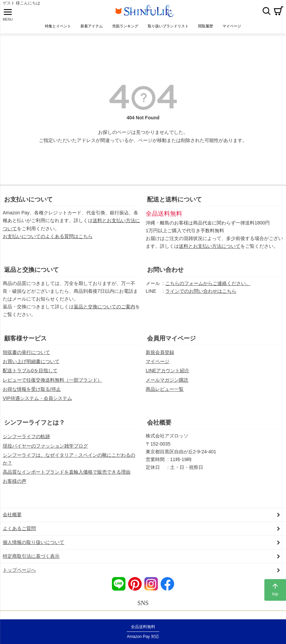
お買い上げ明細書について (31, 366)
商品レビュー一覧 (165, 394)
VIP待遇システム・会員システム (37, 403)
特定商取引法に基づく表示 (31, 561)
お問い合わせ (165, 275)
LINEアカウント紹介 (168, 376)
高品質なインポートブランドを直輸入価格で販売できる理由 (67, 477)
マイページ (158, 366)
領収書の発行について (26, 357)
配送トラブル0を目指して (30, 376)
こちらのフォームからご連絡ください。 (208, 288)
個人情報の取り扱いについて (33, 547)
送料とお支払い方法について (210, 251)
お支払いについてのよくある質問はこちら (48, 241)
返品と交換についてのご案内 (104, 312)
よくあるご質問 (19, 533)
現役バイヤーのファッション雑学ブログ (45, 451)
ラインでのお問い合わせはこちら (201, 296)
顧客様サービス (25, 343)
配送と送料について (174, 204)
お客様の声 (15, 486)
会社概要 (159, 427)
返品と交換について (31, 275)
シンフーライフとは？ (34, 427)
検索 (266, 13)
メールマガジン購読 (167, 385)
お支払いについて (28, 204)
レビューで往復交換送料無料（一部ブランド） (52, 385)
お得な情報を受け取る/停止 (32, 394)
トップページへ (19, 575)
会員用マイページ (171, 343)
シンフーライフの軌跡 (26, 442)
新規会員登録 (160, 357)
